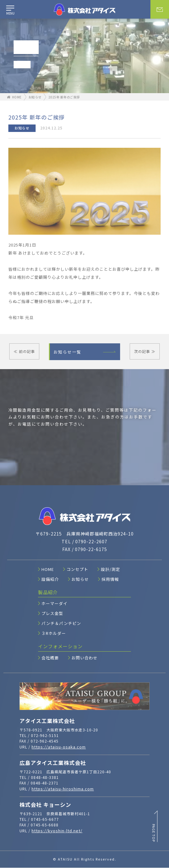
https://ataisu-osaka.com (59, 747)
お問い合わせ (83, 658)
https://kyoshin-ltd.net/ (57, 831)
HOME (14, 97)
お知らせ (35, 97)
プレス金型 (51, 614)
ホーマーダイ (53, 604)
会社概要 (48, 658)
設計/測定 (109, 570)
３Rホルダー (52, 633)
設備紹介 (48, 579)
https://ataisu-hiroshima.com (63, 789)
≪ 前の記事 (24, 351)
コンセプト (76, 570)
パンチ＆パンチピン (60, 624)
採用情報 (108, 579)
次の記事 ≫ (145, 351)
